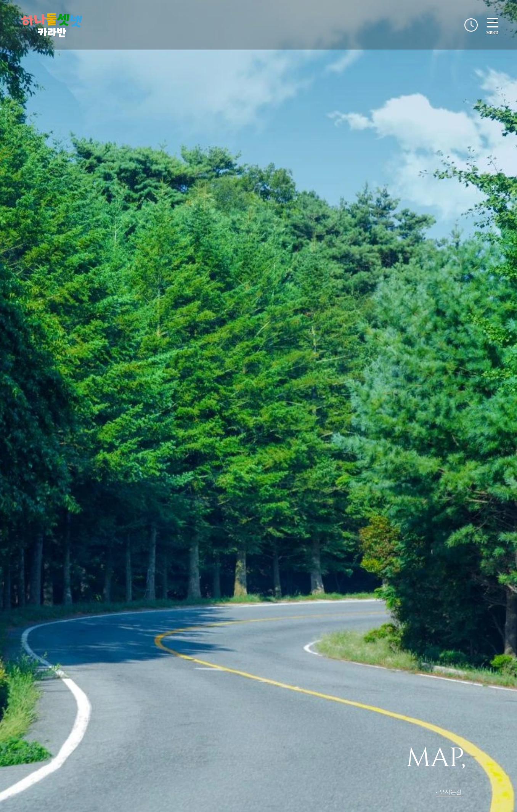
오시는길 (450, 792)
